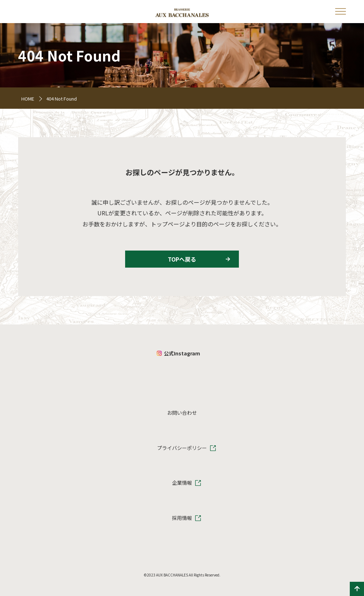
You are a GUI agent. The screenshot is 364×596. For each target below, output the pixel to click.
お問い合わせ (182, 413)
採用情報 (182, 518)
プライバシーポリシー (182, 448)
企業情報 (182, 483)
